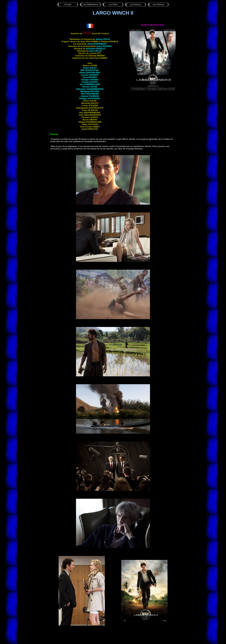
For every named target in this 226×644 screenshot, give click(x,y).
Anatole (90, 96)
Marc (90, 94)
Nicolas (90, 87)
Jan (90, 84)
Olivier (90, 73)
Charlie (90, 82)
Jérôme (103, 39)
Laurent (90, 75)
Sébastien (90, 89)
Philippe (90, 98)
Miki (90, 70)
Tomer (90, 68)
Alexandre (96, 49)
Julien (97, 44)
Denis (104, 46)
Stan (96, 51)
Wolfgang (90, 91)
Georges (90, 80)
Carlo (90, 77)
